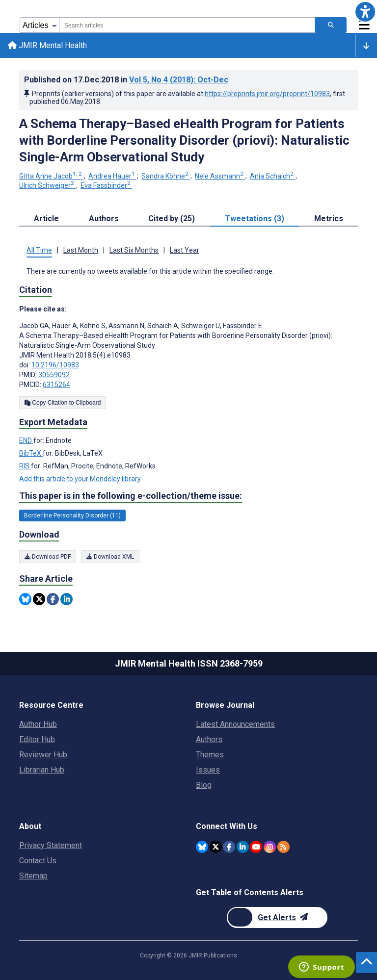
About (30, 826)
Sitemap (33, 876)
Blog (204, 785)
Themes (210, 755)
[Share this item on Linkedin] (67, 599)
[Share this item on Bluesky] (25, 599)
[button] (365, 12)
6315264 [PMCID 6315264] (56, 385)
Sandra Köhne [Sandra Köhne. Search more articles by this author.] (166, 176)
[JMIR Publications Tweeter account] (216, 847)
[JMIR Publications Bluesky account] (202, 847)
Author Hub (38, 724)
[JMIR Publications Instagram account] (270, 847)
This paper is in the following (131, 496)
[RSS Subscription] (283, 847)
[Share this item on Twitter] (39, 599)
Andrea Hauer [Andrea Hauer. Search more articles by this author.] (112, 176)
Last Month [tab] (81, 250)
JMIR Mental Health (47, 45)
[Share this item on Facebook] (53, 599)
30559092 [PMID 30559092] (54, 375)
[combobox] (187, 25)
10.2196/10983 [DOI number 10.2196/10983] (55, 365)
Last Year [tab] (185, 250)
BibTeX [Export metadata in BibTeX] (31, 453)
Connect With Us (227, 826)
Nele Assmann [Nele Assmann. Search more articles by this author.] (220, 176)
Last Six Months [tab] (134, 250)
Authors (209, 739)
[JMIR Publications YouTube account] (256, 847)
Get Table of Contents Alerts (250, 892)
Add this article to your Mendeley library (80, 479)
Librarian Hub (42, 770)
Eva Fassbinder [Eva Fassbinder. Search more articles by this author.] (106, 185)
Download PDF (48, 557)
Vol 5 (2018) (179, 80)
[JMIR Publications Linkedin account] (243, 847)
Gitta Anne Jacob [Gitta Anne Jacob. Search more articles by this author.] (51, 176)
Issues (208, 770)
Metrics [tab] (329, 219)
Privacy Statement (51, 845)
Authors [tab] (104, 219)
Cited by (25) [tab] (172, 219)
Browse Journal (225, 705)
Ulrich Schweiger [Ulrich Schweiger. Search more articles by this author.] (47, 185)
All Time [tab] (39, 250)
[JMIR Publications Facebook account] (229, 847)
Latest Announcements (235, 724)
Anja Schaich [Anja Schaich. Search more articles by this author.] (272, 176)
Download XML (110, 557)
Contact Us (38, 861)
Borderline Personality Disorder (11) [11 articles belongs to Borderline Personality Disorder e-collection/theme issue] (72, 516)
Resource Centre (51, 705)
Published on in (126, 80)
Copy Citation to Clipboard (63, 403)
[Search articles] (331, 25)
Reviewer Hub (43, 755)
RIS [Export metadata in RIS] (25, 466)
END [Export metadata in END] (26, 440)
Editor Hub (37, 739)
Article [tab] (46, 219)
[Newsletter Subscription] (277, 917)
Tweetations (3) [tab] (255, 219)
